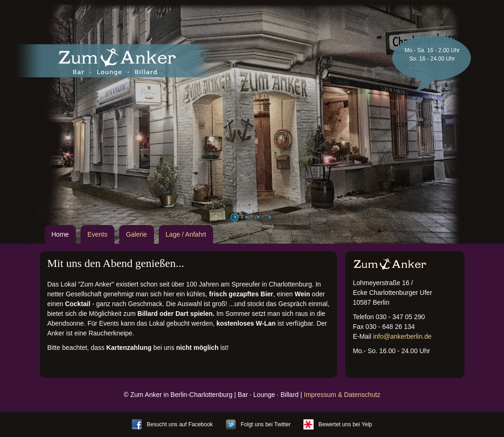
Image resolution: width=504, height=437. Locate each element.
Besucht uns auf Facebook (180, 424)
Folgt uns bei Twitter (265, 424)
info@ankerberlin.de (403, 336)
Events (97, 234)
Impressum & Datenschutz (342, 395)
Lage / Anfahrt (186, 234)
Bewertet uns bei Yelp (345, 424)
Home (60, 234)
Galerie (137, 234)
